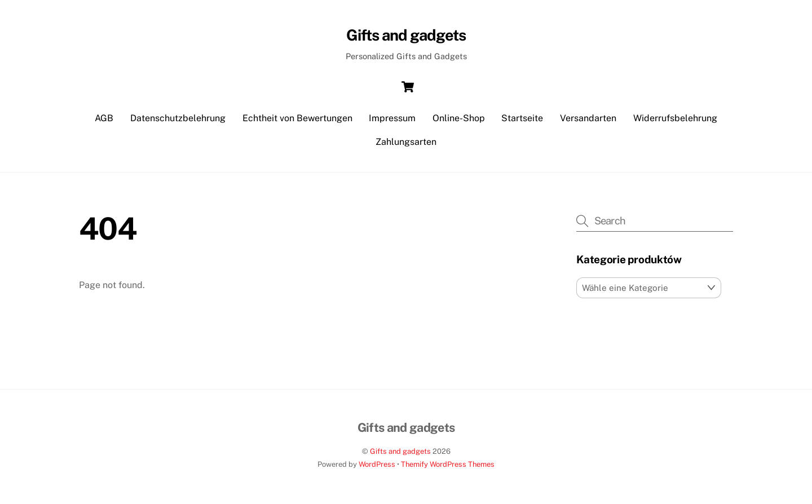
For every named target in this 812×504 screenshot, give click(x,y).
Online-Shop (459, 118)
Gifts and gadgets (400, 451)
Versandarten (588, 118)
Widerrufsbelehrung (675, 118)
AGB (104, 118)
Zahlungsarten (406, 142)
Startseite (522, 118)
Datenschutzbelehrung (178, 118)
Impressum (392, 118)
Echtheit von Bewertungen (297, 118)
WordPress (377, 464)
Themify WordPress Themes (448, 464)
